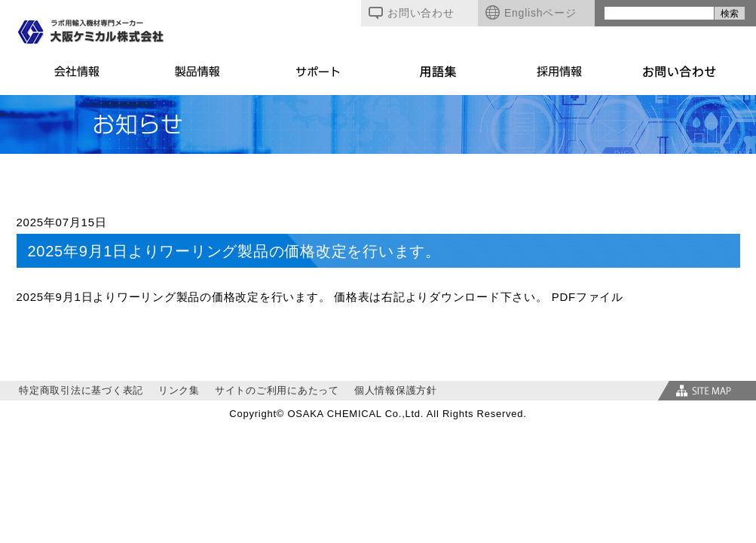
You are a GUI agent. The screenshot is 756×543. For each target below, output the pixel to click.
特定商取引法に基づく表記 (81, 390)
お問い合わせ (412, 13)
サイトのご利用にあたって (277, 390)
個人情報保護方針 (396, 390)
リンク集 (179, 390)
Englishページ (531, 13)
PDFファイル (588, 297)
